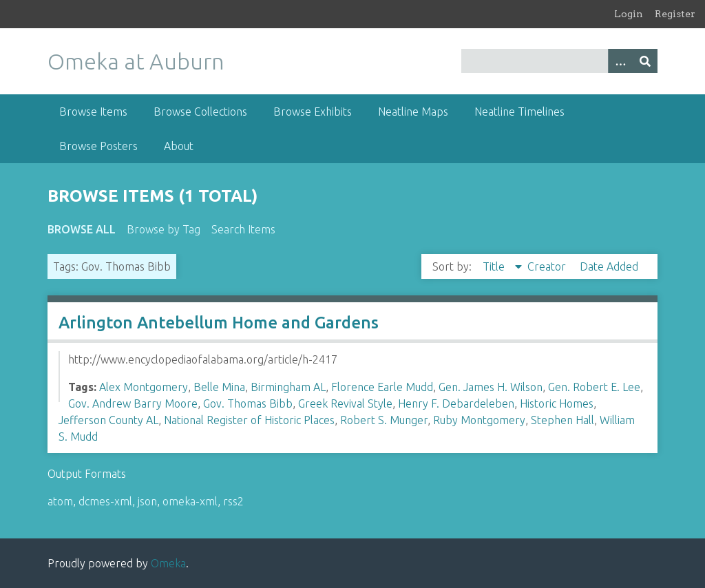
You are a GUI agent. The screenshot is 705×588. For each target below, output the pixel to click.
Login (629, 14)
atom (60, 501)
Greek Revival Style (345, 403)
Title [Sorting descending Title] (495, 266)
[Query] (559, 61)
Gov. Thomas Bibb (248, 403)
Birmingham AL (288, 387)
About (179, 146)
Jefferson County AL (108, 420)
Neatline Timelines (519, 112)
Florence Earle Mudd (382, 387)
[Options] (620, 61)
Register (675, 14)
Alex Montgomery (144, 387)
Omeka (168, 563)
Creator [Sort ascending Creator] (548, 266)
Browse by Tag (164, 229)
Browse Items (93, 112)
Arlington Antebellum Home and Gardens (219, 323)
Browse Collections (200, 112)
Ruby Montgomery (479, 420)
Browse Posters (98, 146)
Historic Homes (557, 403)
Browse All (82, 229)
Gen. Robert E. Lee (594, 387)
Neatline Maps (413, 112)
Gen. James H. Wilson (491, 387)
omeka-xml (190, 501)
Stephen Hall (562, 420)
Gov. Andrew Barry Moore (133, 403)
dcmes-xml (105, 501)
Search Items (243, 229)
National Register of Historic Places (249, 420)
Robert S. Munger (384, 420)
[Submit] (645, 61)
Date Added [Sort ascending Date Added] (609, 266)
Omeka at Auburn (136, 61)
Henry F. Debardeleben (456, 403)
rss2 (233, 501)
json (147, 501)
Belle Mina (219, 387)
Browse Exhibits (313, 112)
